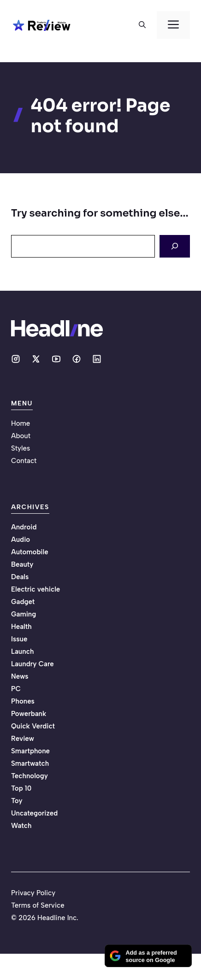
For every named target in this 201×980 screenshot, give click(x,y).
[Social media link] (16, 359)
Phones (23, 701)
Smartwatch (30, 763)
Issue (19, 639)
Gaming (24, 614)
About (21, 436)
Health (21, 627)
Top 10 (21, 788)
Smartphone (30, 751)
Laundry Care (33, 664)
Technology (30, 776)
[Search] (175, 246)
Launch (22, 651)
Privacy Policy (33, 893)
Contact (24, 461)
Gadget (23, 602)
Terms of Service (38, 905)
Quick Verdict (33, 726)
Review (23, 739)
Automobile (30, 552)
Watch (21, 826)
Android (24, 527)
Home (21, 423)
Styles (21, 448)
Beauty (22, 564)
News (20, 676)
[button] (142, 25)
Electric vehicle (35, 589)
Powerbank (29, 714)
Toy (17, 801)
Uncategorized (34, 813)
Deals (20, 577)
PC (16, 689)
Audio (21, 540)
